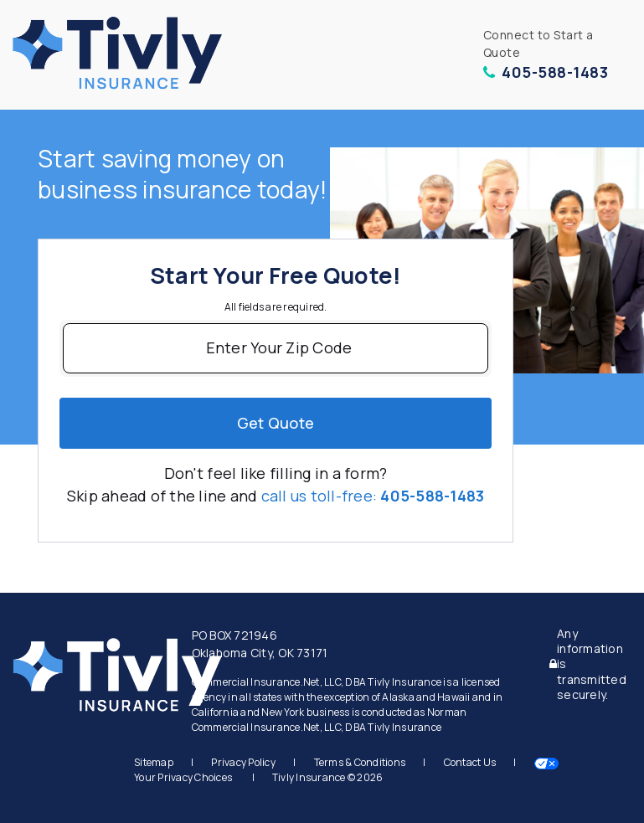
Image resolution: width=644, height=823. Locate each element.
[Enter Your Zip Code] (276, 348)
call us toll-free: (373, 496)
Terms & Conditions (360, 762)
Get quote (276, 423)
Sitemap (154, 762)
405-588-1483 (546, 72)
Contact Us (470, 762)
